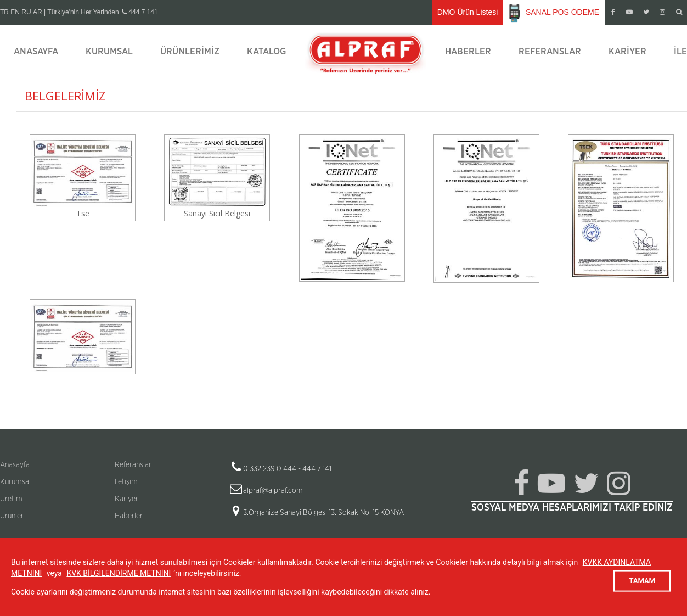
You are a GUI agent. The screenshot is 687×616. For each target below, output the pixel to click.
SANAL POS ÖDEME (554, 13)
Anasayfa (36, 51)
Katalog (266, 51)
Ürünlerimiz (190, 51)
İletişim (126, 482)
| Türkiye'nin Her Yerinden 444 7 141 (101, 12)
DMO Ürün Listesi (468, 12)
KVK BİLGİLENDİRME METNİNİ (119, 573)
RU (26, 12)
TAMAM (642, 581)
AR (38, 12)
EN (15, 12)
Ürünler (12, 516)
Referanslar (550, 51)
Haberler (468, 51)
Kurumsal (109, 51)
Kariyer (627, 51)
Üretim (11, 499)
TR (4, 12)
